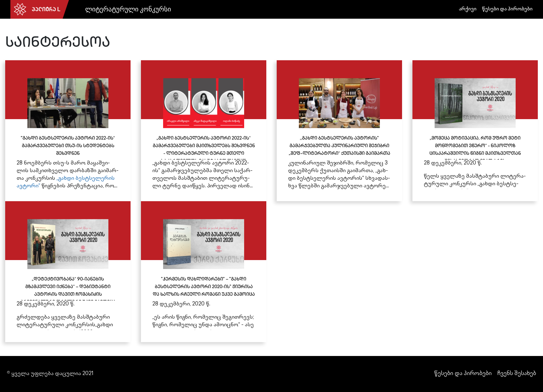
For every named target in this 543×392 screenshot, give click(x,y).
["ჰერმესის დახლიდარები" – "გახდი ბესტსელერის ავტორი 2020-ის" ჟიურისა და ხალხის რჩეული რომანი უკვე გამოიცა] (204, 272)
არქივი (468, 9)
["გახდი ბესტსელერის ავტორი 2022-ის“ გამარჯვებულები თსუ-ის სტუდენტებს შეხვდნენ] (68, 131)
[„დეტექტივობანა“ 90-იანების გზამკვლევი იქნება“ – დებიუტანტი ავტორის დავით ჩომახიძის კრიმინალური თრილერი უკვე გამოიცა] (68, 272)
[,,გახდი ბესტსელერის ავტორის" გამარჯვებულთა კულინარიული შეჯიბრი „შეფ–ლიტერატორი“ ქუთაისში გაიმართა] (339, 131)
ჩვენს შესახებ (517, 374)
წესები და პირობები (507, 9)
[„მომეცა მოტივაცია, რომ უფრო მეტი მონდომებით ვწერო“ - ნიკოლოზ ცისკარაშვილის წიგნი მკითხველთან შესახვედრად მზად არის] (475, 131)
